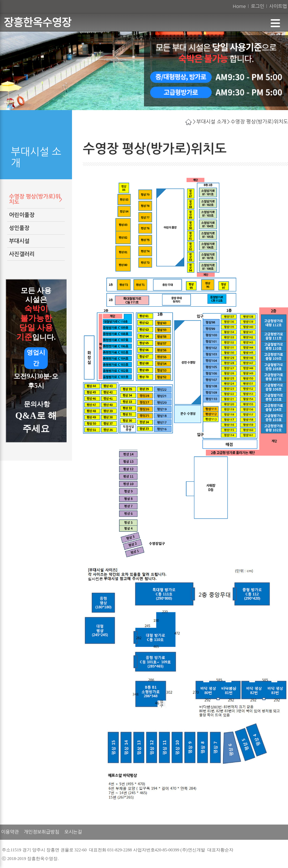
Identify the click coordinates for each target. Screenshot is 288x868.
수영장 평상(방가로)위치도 (35, 199)
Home (239, 6)
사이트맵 (278, 6)
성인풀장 (19, 228)
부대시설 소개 (211, 122)
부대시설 (19, 241)
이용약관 (10, 832)
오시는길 (73, 832)
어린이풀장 (22, 215)
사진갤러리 (22, 254)
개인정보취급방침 (42, 832)
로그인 (257, 6)
